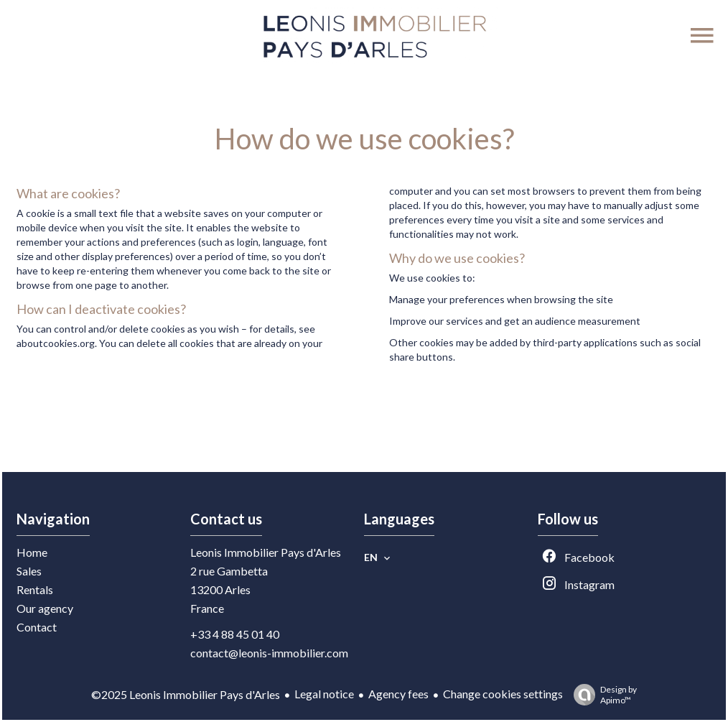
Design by (602, 695)
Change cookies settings (503, 694)
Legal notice (324, 694)
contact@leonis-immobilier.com (269, 653)
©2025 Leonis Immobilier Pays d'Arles (186, 694)
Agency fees (398, 694)
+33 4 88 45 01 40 (235, 634)
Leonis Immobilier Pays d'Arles (266, 552)
